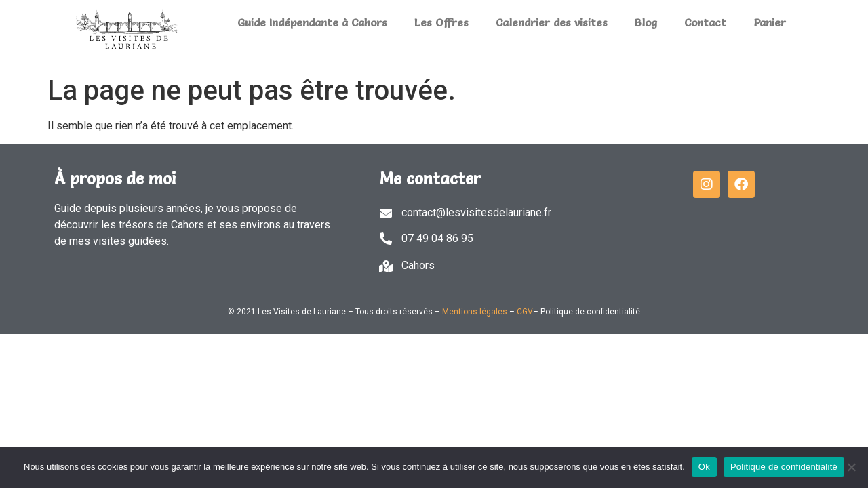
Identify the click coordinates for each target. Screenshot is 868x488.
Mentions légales (475, 312)
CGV (525, 312)
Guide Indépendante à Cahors (312, 22)
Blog (646, 22)
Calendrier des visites (552, 22)
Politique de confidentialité (784, 467)
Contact (705, 22)
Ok (704, 467)
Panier (770, 22)
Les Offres (441, 22)
